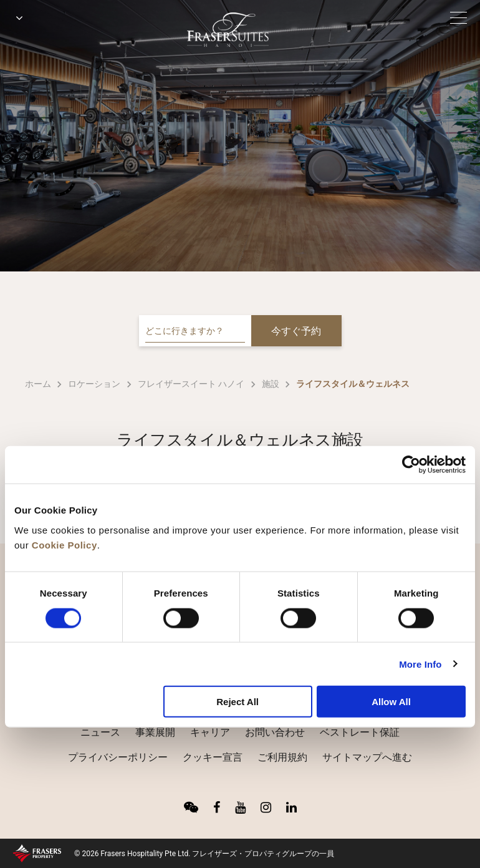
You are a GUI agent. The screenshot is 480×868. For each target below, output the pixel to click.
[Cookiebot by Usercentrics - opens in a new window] (411, 465)
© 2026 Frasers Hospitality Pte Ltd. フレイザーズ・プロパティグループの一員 (204, 854)
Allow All (391, 702)
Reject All (238, 702)
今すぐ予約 (296, 331)
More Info (420, 664)
